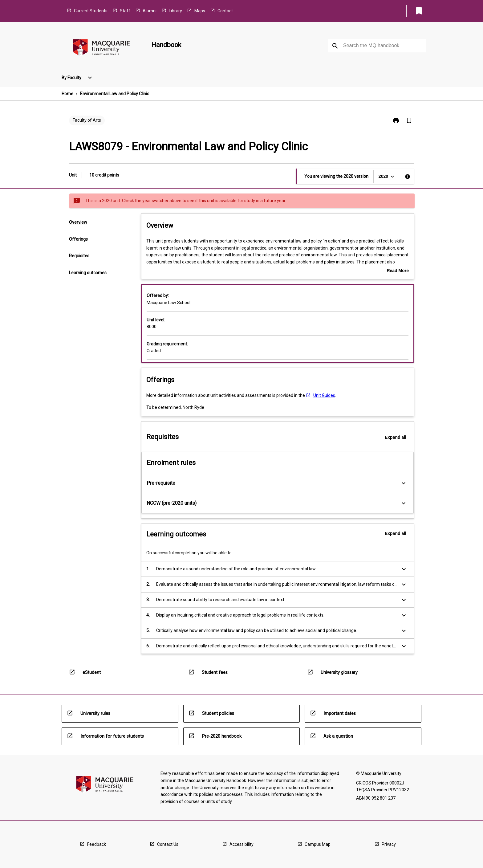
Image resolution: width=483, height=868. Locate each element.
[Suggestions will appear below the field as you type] (377, 46)
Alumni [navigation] (150, 11)
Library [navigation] (175, 11)
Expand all (396, 437)
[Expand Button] (404, 483)
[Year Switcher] (387, 176)
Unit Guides (324, 395)
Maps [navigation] (200, 11)
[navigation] (101, 49)
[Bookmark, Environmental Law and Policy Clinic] (409, 120)
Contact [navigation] (225, 11)
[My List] (419, 11)
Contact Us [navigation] (168, 844)
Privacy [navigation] (389, 844)
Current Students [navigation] (91, 11)
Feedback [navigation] (97, 844)
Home (67, 94)
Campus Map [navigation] (318, 844)
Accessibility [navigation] (241, 844)
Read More (398, 271)
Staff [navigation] (125, 11)
